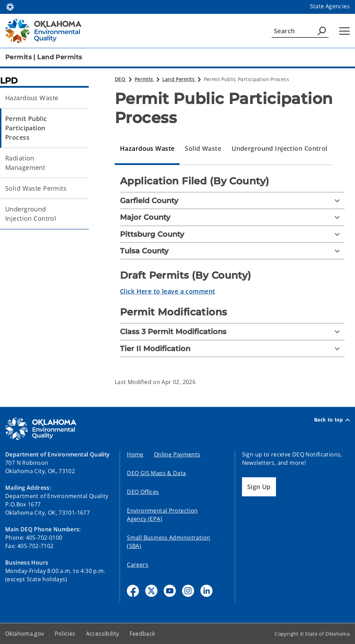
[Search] (300, 31)
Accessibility (103, 634)
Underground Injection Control (31, 214)
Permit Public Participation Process (26, 128)
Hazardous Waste (32, 98)
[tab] (147, 149)
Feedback (142, 634)
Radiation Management (25, 163)
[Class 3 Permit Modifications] (232, 332)
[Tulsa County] (232, 251)
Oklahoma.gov (25, 634)
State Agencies (330, 6)
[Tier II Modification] (232, 349)
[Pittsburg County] (232, 234)
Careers (138, 565)
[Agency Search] (322, 31)
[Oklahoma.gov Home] (10, 6)
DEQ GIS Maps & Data (156, 473)
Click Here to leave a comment (167, 291)
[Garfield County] (232, 201)
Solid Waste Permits (36, 188)
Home (135, 454)
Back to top (332, 420)
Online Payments (177, 454)
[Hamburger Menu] (344, 31)
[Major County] (232, 217)
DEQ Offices (143, 492)
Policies (65, 634)
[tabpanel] (232, 272)
